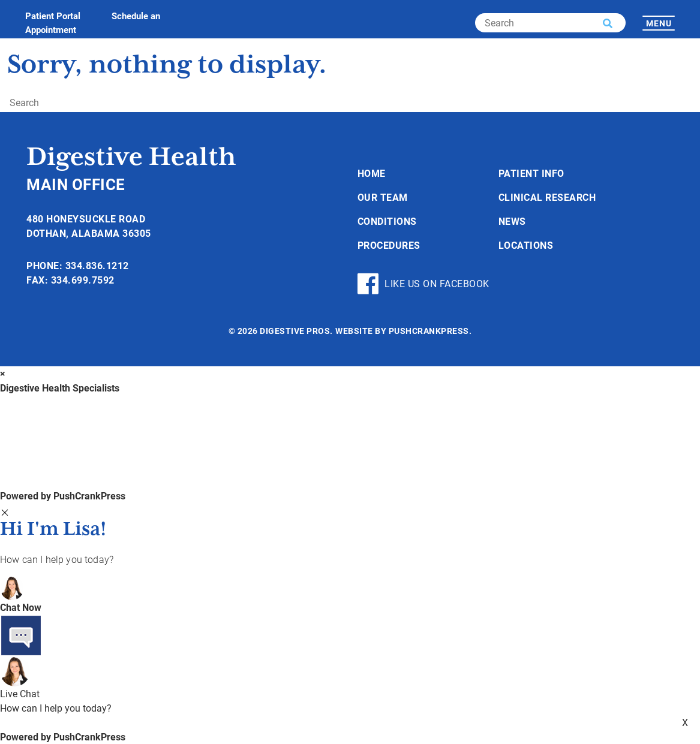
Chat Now (21, 607)
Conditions (387, 221)
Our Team (383, 197)
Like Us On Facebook (423, 284)
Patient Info (531, 173)
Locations (526, 245)
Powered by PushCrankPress (63, 496)
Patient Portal (53, 16)
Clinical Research (547, 197)
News (512, 221)
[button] (608, 23)
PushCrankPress (429, 331)
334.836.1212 (97, 265)
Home (372, 173)
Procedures (389, 245)
